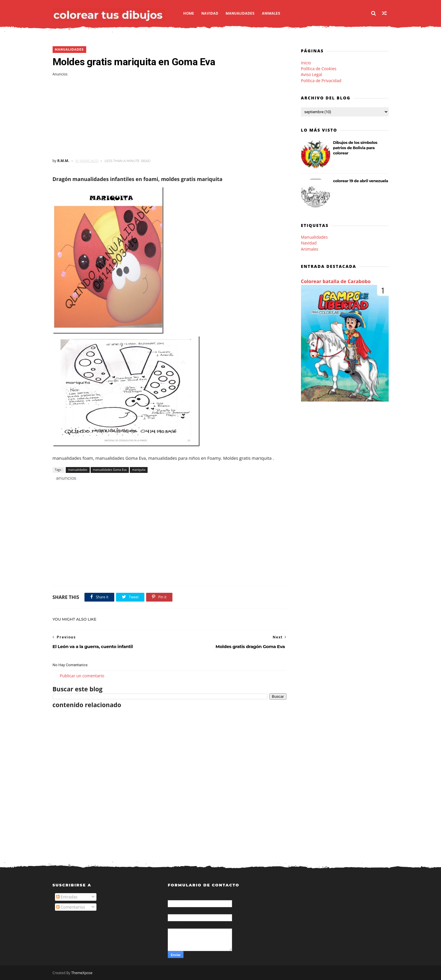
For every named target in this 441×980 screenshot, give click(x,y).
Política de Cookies (319, 69)
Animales (271, 13)
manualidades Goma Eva (110, 470)
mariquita (139, 470)
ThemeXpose (82, 973)
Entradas (67, 897)
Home (189, 13)
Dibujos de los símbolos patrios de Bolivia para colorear (355, 148)
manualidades (69, 50)
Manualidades (240, 13)
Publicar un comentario (82, 676)
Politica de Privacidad (321, 81)
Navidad (210, 13)
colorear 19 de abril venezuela (361, 181)
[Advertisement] (170, 118)
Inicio (306, 63)
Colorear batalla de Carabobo (336, 281)
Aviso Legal (312, 74)
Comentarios (71, 907)
